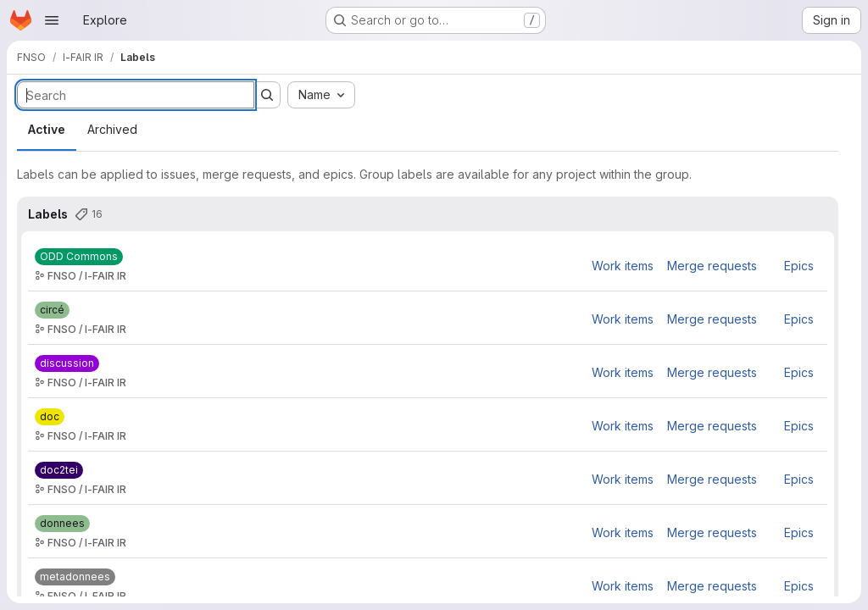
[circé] (52, 310)
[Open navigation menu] (52, 20)
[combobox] (321, 95)
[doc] (50, 417)
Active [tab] (47, 129)
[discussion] (67, 363)
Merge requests (712, 266)
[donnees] (62, 524)
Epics (799, 266)
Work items (623, 266)
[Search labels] (136, 95)
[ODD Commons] (79, 257)
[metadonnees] (75, 577)
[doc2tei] (59, 470)
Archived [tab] (112, 129)
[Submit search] (267, 95)
